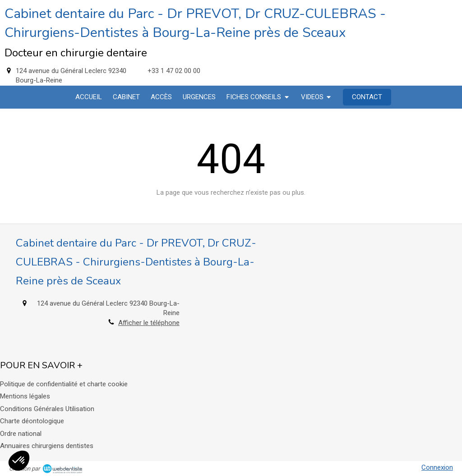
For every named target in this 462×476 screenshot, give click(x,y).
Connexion (437, 467)
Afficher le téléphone (149, 323)
